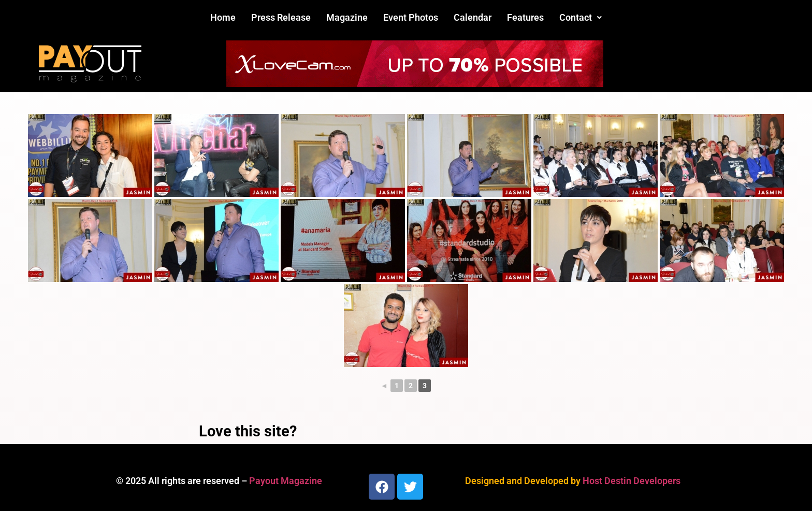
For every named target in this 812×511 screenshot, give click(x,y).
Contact (581, 17)
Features (525, 17)
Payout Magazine (286, 481)
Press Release (281, 17)
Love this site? (248, 431)
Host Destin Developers (632, 481)
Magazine (347, 17)
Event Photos (411, 17)
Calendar (473, 17)
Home (223, 17)
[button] (581, 18)
